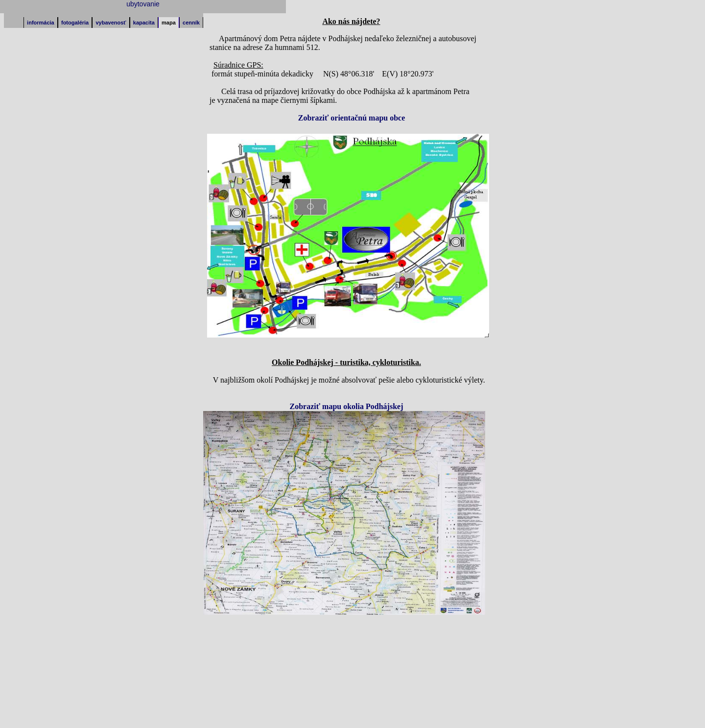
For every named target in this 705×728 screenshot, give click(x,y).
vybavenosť (111, 23)
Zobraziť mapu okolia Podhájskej (347, 406)
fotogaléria (75, 23)
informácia (41, 23)
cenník (191, 23)
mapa (169, 23)
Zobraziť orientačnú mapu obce (352, 118)
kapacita (144, 23)
